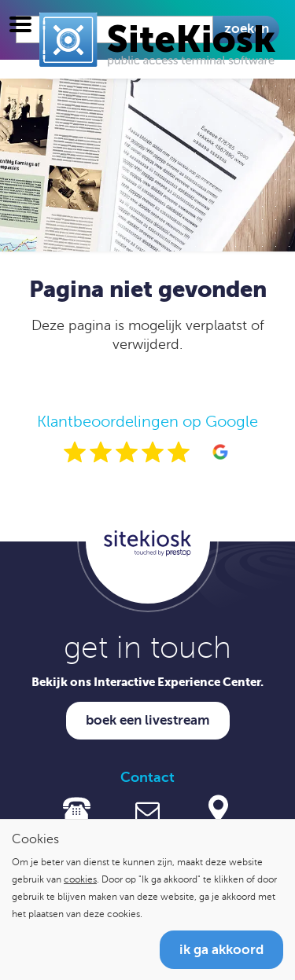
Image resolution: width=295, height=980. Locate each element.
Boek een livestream (148, 720)
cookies (80, 879)
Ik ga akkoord (221, 950)
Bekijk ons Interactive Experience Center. (147, 682)
